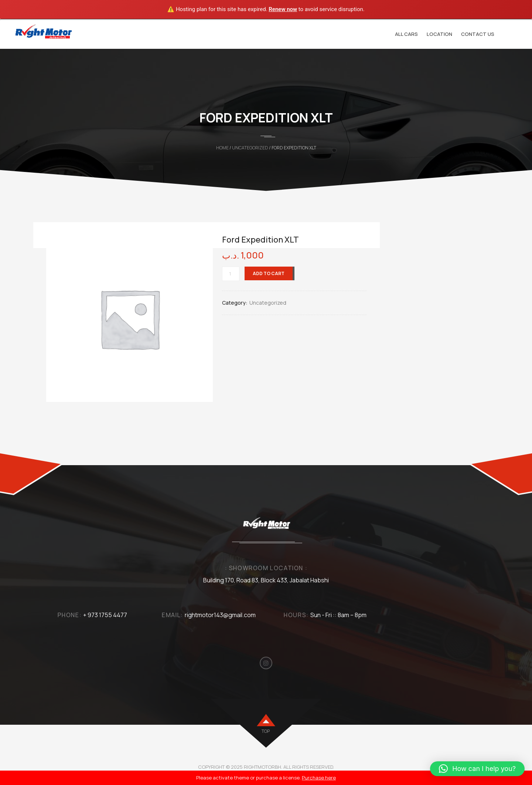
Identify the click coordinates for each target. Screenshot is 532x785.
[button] (477, 769)
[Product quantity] (231, 274)
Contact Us (478, 34)
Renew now (283, 9)
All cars (406, 34)
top (266, 731)
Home (222, 148)
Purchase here (319, 778)
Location (439, 34)
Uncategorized (250, 148)
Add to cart (269, 273)
